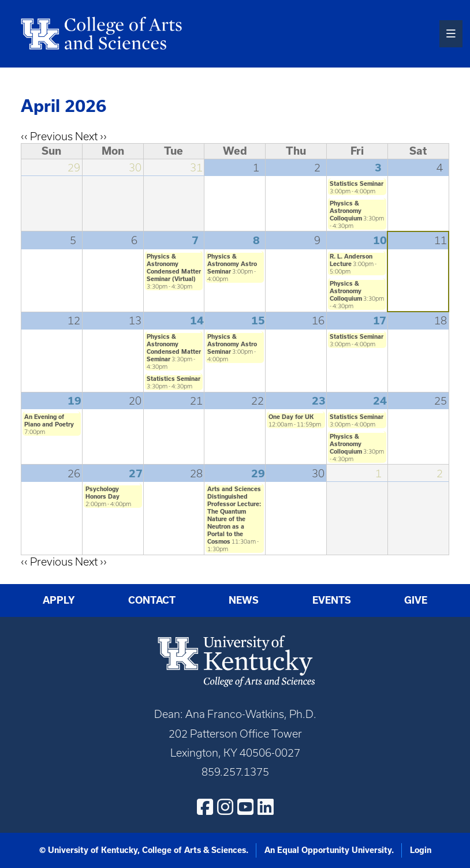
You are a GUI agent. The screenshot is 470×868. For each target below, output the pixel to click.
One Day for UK (291, 417)
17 (380, 321)
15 (258, 321)
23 (319, 401)
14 (197, 321)
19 (74, 401)
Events (332, 600)
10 (380, 240)
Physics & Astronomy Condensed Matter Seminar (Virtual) (174, 267)
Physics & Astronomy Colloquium (346, 211)
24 (380, 401)
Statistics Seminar (357, 184)
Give (416, 600)
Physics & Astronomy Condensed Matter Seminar (174, 348)
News (244, 600)
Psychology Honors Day (102, 493)
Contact (152, 600)
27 (136, 474)
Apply (59, 600)
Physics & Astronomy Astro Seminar (232, 264)
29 (258, 474)
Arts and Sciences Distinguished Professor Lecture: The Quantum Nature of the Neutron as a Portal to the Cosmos (234, 515)
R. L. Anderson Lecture (351, 260)
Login (421, 850)
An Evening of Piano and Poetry (49, 420)
